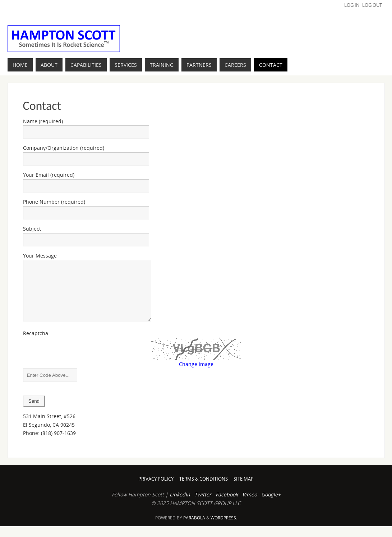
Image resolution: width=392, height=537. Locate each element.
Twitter (203, 505)
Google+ (271, 505)
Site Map (244, 490)
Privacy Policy (156, 490)
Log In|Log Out (363, 5)
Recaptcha (36, 344)
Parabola (194, 529)
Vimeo (250, 505)
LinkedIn (180, 505)
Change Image (196, 375)
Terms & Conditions (204, 490)
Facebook (227, 505)
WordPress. (224, 529)
